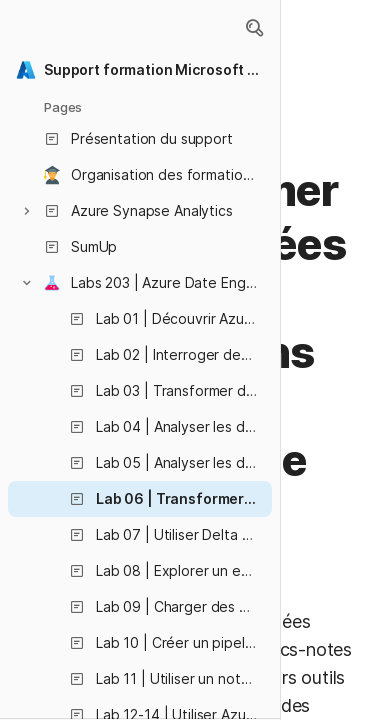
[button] (254, 28)
